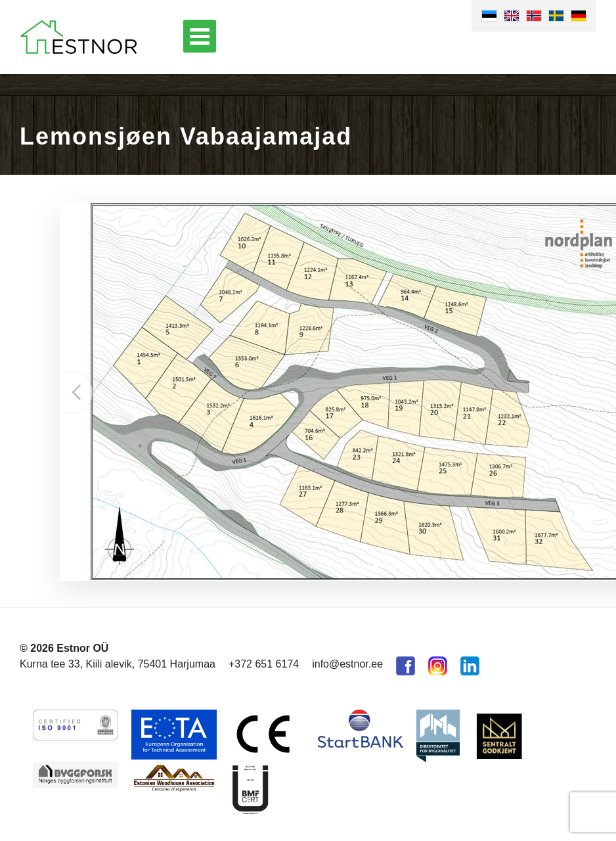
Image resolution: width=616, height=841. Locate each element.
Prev (76, 392)
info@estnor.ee (347, 664)
